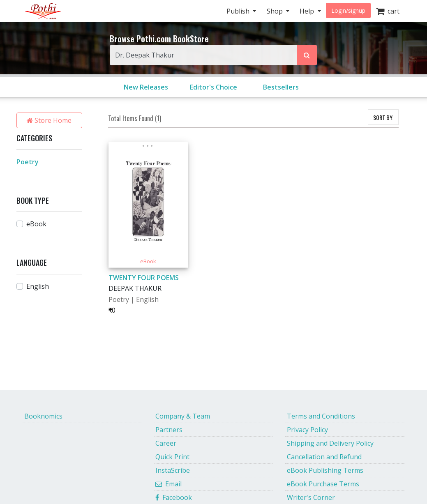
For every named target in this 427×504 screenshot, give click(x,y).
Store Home (49, 120)
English (38, 286)
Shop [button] (276, 11)
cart (388, 11)
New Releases (146, 87)
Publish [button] (239, 11)
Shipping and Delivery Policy (330, 443)
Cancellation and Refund (324, 457)
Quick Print (172, 457)
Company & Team (183, 416)
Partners (169, 430)
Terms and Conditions (321, 416)
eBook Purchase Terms (323, 484)
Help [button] (308, 11)
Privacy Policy (307, 430)
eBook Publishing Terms (325, 470)
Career (166, 443)
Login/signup (348, 10)
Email (168, 484)
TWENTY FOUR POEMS (144, 278)
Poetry (28, 162)
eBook (36, 224)
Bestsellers (281, 87)
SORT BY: (383, 117)
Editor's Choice (213, 87)
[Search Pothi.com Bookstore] (307, 55)
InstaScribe (173, 470)
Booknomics (43, 416)
